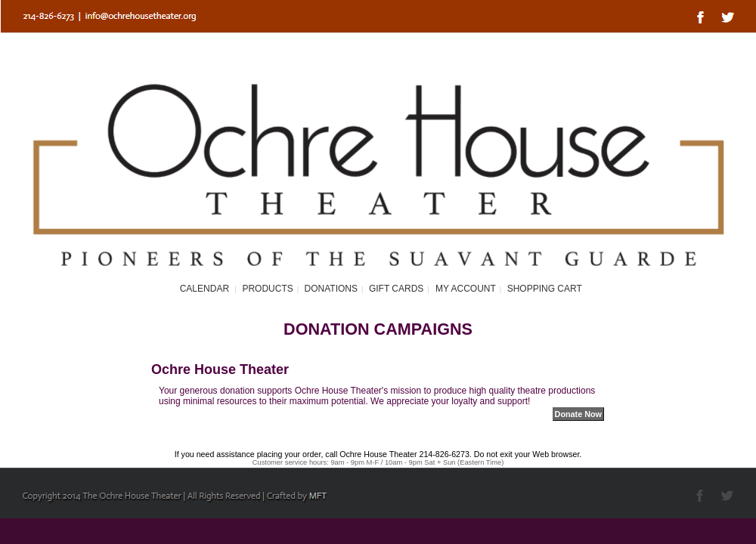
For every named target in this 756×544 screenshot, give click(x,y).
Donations (331, 289)
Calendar (204, 289)
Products (267, 289)
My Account (465, 289)
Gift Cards (396, 289)
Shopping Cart (545, 289)
